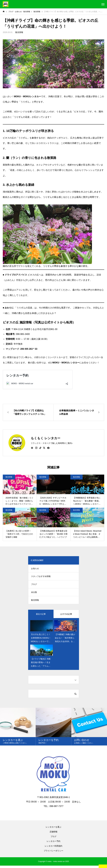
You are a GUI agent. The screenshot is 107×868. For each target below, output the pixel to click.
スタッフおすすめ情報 (41, 577)
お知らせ (35, 569)
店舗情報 (53, 834)
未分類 (34, 594)
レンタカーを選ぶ (53, 829)
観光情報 (19, 32)
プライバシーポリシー (53, 853)
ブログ (34, 586)
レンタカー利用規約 (53, 848)
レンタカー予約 (53, 844)
